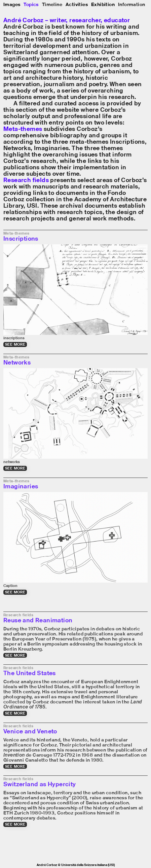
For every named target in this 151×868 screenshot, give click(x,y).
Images (12, 4)
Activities (77, 4)
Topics (31, 4)
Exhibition (103, 4)
